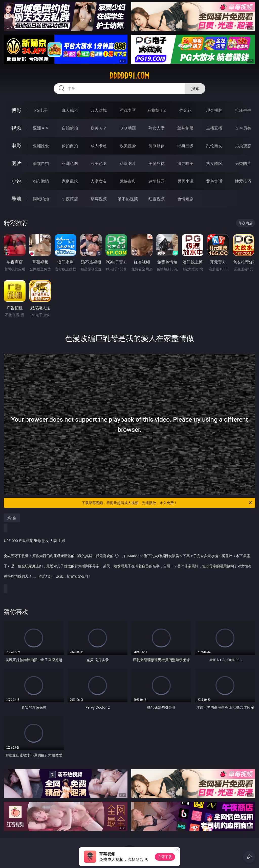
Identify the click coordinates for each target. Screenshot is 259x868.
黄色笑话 (214, 181)
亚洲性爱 (41, 146)
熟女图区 (214, 163)
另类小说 (185, 181)
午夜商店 (70, 199)
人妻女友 (99, 181)
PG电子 (41, 110)
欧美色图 (99, 163)
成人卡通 (99, 146)
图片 (16, 163)
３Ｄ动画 (128, 128)
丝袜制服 (185, 128)
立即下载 (165, 857)
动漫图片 (128, 163)
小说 (16, 181)
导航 (16, 199)
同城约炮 (41, 199)
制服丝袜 (157, 146)
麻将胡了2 (156, 110)
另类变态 (243, 146)
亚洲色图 (70, 163)
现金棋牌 (214, 110)
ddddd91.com (129, 76)
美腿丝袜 (157, 163)
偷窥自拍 (41, 163)
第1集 (12, 518)
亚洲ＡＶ (41, 128)
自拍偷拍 (70, 128)
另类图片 (243, 163)
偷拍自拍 (70, 146)
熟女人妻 (157, 128)
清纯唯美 (185, 163)
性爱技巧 (243, 181)
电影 (16, 146)
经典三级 (185, 146)
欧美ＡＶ (99, 128)
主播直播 (214, 128)
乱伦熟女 (214, 146)
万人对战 (99, 110)
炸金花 (185, 110)
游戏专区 (128, 110)
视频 (16, 128)
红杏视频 (157, 199)
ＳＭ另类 (243, 128)
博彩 (16, 110)
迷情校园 (157, 181)
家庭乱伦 (70, 181)
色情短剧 (185, 199)
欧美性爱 (128, 146)
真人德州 (70, 110)
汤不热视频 (128, 199)
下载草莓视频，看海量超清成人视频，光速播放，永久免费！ (167, 503)
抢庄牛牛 (243, 110)
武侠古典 (128, 181)
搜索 (195, 89)
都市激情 (41, 181)
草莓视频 (99, 199)
